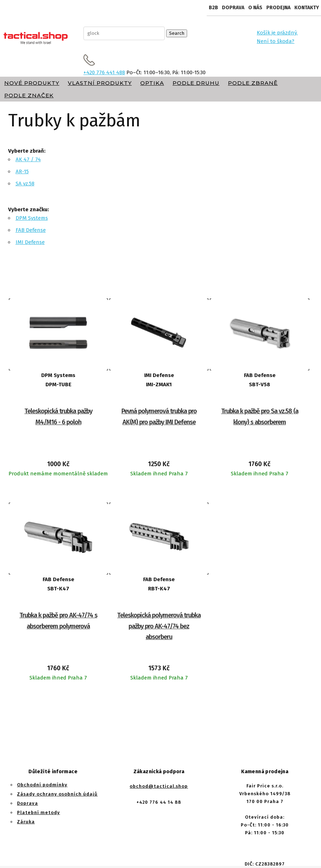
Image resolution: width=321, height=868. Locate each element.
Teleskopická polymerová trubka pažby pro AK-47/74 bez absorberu (159, 626)
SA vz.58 (25, 184)
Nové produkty (32, 83)
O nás (255, 8)
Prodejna (278, 8)
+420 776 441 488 (104, 72)
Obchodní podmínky (42, 785)
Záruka (26, 822)
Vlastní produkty (100, 83)
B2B (213, 8)
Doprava (233, 8)
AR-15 (22, 171)
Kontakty (307, 8)
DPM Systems (32, 218)
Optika (152, 83)
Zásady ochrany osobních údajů (57, 794)
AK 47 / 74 (28, 159)
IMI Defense (30, 242)
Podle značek (29, 95)
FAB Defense (31, 230)
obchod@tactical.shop (159, 786)
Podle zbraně (253, 83)
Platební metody (39, 812)
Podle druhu (196, 83)
